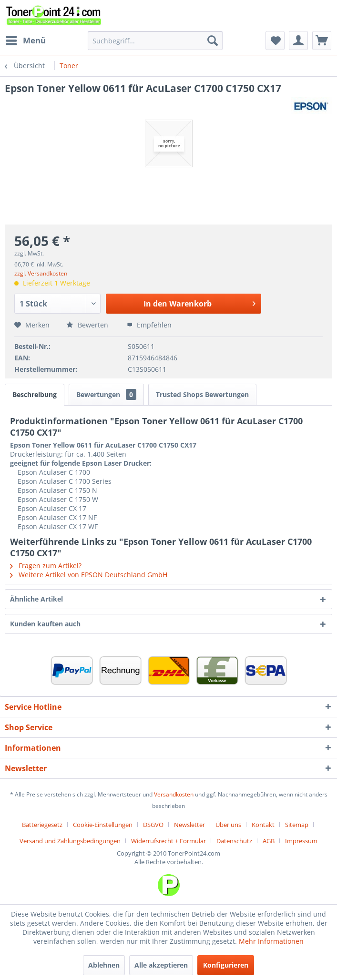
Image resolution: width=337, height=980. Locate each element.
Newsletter (189, 825)
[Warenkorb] (322, 41)
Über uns (228, 825)
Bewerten (88, 325)
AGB (269, 841)
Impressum (301, 841)
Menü (26, 39)
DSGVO (153, 825)
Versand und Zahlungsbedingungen (70, 841)
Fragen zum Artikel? (46, 566)
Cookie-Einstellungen (103, 825)
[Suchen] (213, 41)
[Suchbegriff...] (155, 41)
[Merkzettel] (275, 41)
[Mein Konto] (298, 41)
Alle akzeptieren (161, 965)
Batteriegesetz (42, 825)
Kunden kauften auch (45, 624)
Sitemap (297, 825)
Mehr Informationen (271, 941)
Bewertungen (106, 394)
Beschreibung (35, 394)
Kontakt (263, 825)
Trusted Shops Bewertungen (202, 394)
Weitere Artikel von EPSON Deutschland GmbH (89, 575)
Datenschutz (234, 841)
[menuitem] (25, 41)
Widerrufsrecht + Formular (168, 841)
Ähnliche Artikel (36, 599)
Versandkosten (174, 794)
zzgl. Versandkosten (41, 273)
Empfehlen (149, 325)
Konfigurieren (226, 965)
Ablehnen (104, 965)
